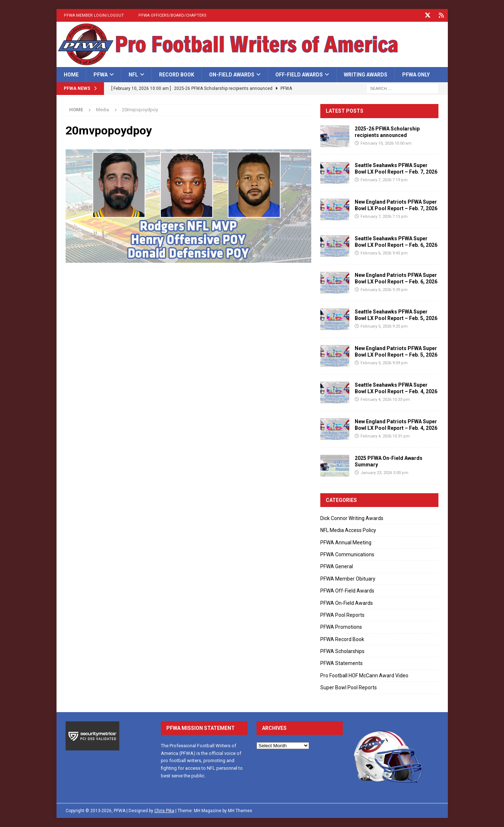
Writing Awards (366, 75)
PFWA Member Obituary (348, 579)
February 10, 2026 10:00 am (386, 143)
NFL (133, 75)
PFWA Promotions (341, 627)
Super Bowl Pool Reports (349, 687)
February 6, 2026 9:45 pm (384, 253)
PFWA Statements (341, 663)
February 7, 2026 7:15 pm (384, 217)
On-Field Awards (232, 75)
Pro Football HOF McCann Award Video (364, 676)
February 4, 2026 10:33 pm (385, 400)
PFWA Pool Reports (342, 615)
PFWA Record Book (342, 639)
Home (71, 75)
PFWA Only (416, 75)
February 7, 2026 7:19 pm (384, 180)
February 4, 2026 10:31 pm (385, 436)
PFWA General (337, 566)
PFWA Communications (347, 554)
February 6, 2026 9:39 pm (384, 290)
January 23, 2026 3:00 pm (384, 473)
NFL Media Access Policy (348, 530)
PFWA (101, 75)
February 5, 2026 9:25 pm (384, 326)
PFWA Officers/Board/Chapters (172, 15)
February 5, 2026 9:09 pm (384, 363)
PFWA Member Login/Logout (94, 15)
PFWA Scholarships (342, 651)
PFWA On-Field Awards (347, 603)
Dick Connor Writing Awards (352, 518)
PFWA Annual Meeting (346, 543)
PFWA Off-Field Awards (347, 591)
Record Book (177, 75)
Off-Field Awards (299, 75)
